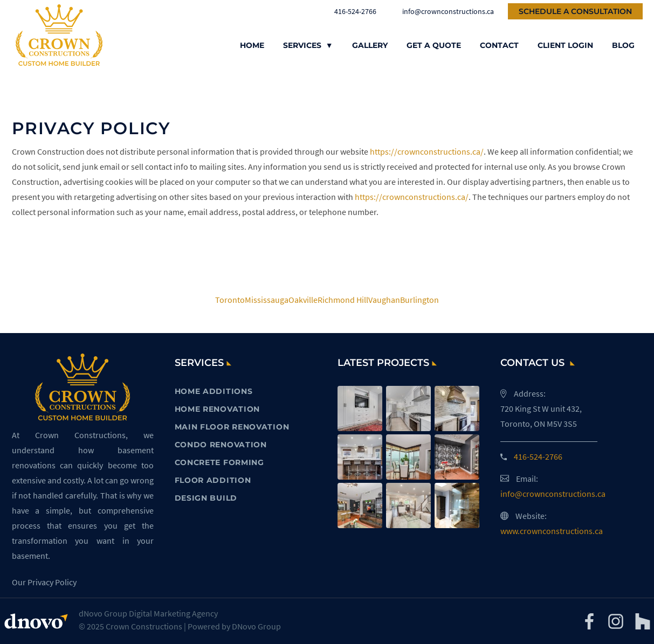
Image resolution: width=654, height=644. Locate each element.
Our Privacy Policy (44, 582)
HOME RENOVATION (218, 409)
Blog (623, 45)
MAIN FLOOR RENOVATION (232, 427)
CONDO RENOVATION (221, 445)
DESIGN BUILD (206, 498)
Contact (499, 45)
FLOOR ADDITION (213, 480)
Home (252, 45)
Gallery (370, 45)
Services (308, 45)
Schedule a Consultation (575, 11)
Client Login (565, 45)
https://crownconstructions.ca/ (427, 151)
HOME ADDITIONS (214, 391)
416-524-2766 (350, 11)
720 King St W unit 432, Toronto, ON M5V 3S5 (541, 416)
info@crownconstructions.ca (442, 11)
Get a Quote (434, 45)
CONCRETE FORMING (219, 462)
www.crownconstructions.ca (552, 531)
